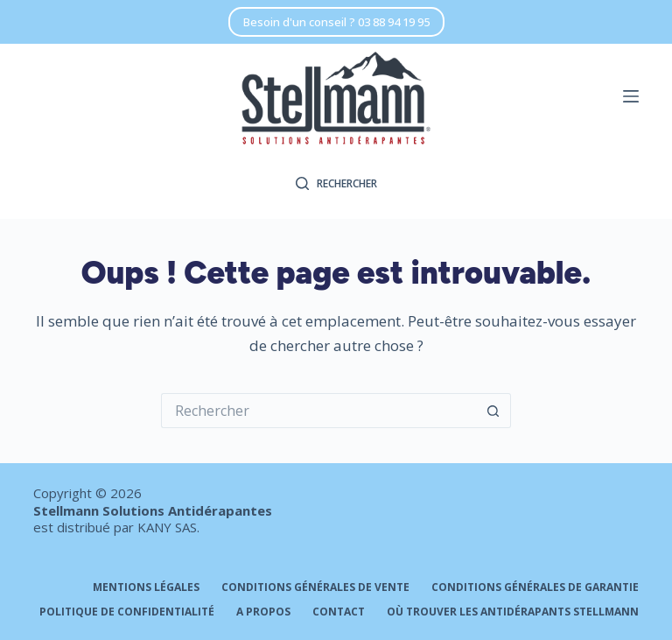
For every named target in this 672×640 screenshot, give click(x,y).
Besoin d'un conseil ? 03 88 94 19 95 (336, 22)
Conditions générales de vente (315, 587)
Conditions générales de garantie (535, 587)
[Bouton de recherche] (493, 411)
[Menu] (631, 96)
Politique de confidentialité (127, 612)
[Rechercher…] (318, 411)
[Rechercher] (336, 184)
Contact (339, 612)
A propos (263, 612)
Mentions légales (146, 587)
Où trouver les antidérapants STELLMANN (513, 612)
